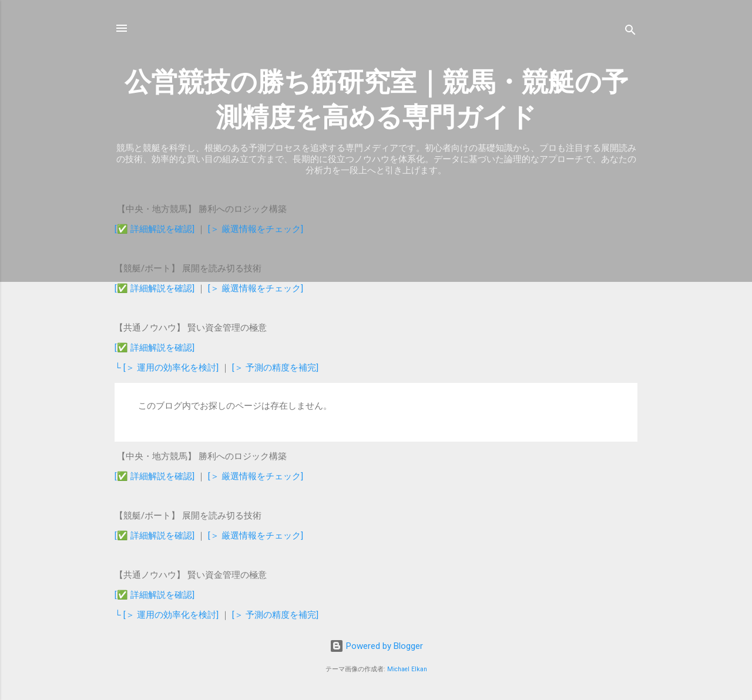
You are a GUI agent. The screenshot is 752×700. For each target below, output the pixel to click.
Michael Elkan (407, 669)
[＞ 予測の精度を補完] (275, 368)
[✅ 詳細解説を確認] (155, 229)
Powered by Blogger (376, 646)
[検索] (630, 32)
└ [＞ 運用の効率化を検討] (168, 368)
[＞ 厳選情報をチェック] (256, 229)
